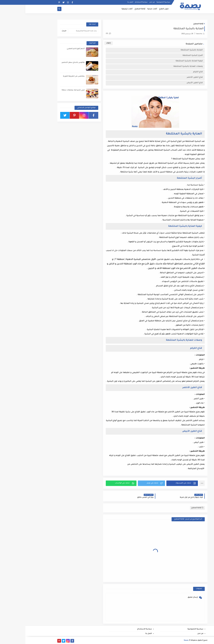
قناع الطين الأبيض (169, 83)
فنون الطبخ (138, 9)
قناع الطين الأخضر (169, 77)
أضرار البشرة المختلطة (167, 55)
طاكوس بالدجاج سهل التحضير (48, 63)
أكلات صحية (127, 9)
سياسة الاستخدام (116, 2)
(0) (83, 34)
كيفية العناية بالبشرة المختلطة (164, 61)
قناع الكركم (172, 72)
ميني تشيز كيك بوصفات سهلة (48, 90)
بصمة (161, 640)
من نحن (127, 2)
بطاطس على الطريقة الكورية (48, 76)
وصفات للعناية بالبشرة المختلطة (162, 66)
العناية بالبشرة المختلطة (166, 50)
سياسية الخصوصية (138, 2)
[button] (157, 483)
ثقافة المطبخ (115, 9)
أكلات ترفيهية (102, 9)
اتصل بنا (105, 2)
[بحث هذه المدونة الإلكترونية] (58, 31)
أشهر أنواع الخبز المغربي (50, 49)
